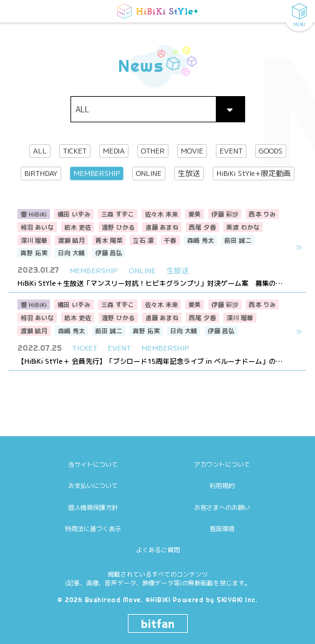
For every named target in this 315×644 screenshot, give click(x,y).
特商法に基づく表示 (93, 511)
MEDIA (114, 151)
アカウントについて (222, 447)
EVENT (231, 151)
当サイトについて (93, 447)
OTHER (153, 151)
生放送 (189, 174)
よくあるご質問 (158, 532)
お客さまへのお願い (222, 490)
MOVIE (192, 151)
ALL (40, 151)
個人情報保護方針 (93, 490)
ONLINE (149, 174)
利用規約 (222, 468)
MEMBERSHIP (97, 174)
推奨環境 (222, 511)
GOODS (271, 151)
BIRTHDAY (41, 174)
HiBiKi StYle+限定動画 (254, 174)
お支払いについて (93, 468)
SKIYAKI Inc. (237, 583)
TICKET (75, 151)
